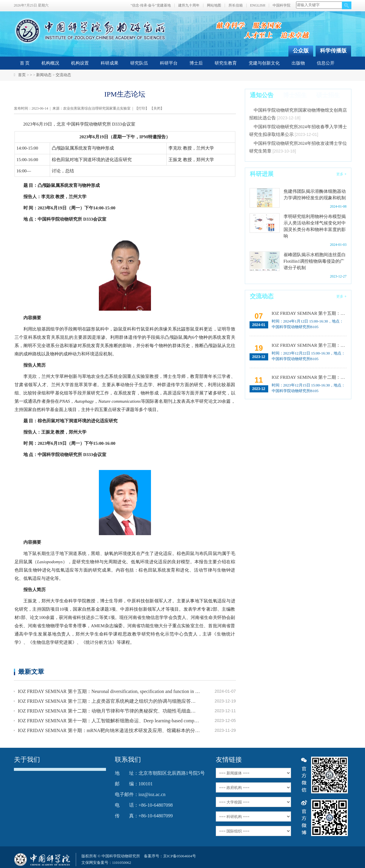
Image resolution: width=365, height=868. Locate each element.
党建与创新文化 (264, 63)
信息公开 (326, 63)
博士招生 (295, 95)
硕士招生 (328, 95)
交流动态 (63, 75)
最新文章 (31, 672)
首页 (22, 75)
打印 (142, 108)
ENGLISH (258, 5)
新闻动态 (44, 75)
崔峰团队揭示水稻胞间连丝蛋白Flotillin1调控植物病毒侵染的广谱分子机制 (315, 261)
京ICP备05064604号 (180, 856)
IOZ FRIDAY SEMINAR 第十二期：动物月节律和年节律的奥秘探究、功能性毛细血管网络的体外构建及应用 (109, 711)
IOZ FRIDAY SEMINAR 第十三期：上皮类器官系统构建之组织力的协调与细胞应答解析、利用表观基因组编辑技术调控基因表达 (109, 701)
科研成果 (110, 63)
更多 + (341, 174)
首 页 (25, 63)
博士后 (196, 63)
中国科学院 (282, 5)
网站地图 (214, 5)
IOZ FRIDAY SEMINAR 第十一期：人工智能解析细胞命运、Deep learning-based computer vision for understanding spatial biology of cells (109, 721)
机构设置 (80, 63)
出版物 (298, 63)
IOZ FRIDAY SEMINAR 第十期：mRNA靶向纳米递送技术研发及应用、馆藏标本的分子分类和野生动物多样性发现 (109, 730)
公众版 (301, 51)
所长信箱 (236, 5)
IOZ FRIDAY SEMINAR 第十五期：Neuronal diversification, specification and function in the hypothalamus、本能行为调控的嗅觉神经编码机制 (109, 691)
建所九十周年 (189, 5)
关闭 (157, 108)
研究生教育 (226, 63)
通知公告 (262, 95)
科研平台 (169, 63)
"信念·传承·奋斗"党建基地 (151, 5)
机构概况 (50, 63)
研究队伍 (139, 63)
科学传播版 (333, 51)
